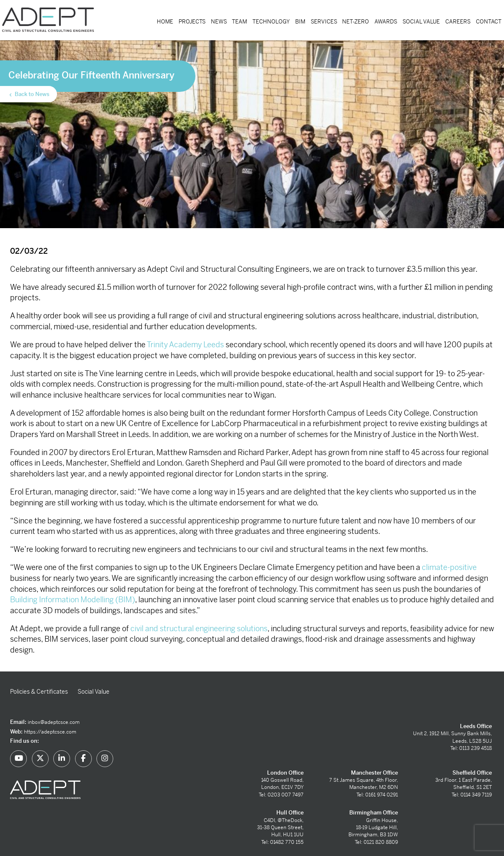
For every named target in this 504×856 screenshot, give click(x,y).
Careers (458, 22)
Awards (386, 22)
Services (324, 22)
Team (239, 22)
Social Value (421, 22)
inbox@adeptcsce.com (54, 722)
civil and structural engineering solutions (199, 628)
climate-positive (449, 567)
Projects (192, 22)
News (219, 22)
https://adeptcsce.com (50, 732)
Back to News (29, 94)
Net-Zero (356, 22)
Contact (489, 22)
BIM (300, 22)
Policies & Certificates (39, 692)
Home (165, 22)
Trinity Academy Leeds (185, 345)
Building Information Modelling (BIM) (73, 600)
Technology (271, 22)
